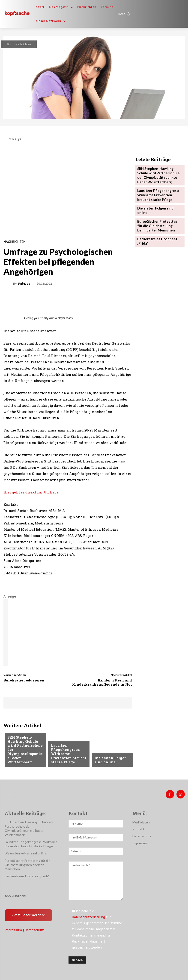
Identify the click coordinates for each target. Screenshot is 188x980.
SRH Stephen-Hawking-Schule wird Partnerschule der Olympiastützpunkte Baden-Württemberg (24, 753)
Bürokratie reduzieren (24, 680)
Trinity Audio (49, 318)
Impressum (13, 929)
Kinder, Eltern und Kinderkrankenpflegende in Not (102, 682)
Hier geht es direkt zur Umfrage (31, 492)
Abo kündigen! (15, 895)
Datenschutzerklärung (88, 916)
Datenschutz (34, 929)
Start (10, 44)
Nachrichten (23, 44)
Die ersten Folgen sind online (109, 760)
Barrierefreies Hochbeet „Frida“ (27, 875)
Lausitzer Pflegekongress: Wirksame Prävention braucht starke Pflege (67, 755)
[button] (123, 14)
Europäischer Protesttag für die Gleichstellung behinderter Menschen (158, 215)
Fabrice (24, 284)
